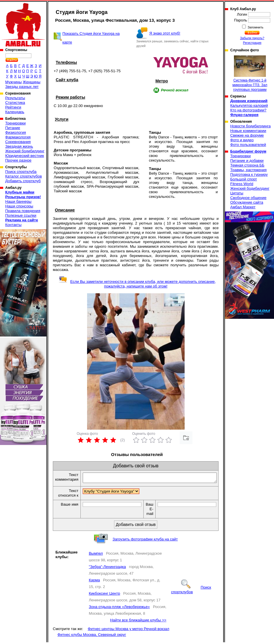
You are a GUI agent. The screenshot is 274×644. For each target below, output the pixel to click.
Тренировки (15, 123)
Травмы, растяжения (248, 170)
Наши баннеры (18, 201)
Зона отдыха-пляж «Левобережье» (119, 608)
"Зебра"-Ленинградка (107, 568)
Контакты (13, 225)
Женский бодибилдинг (25, 151)
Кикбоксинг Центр (104, 595)
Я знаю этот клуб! (165, 33)
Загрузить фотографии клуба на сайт (145, 541)
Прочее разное (18, 160)
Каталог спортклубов (24, 176)
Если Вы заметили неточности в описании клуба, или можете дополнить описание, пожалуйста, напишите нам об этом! (137, 284)
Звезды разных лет (22, 87)
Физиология (16, 132)
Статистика (15, 103)
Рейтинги (13, 107)
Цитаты (237, 193)
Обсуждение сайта (247, 202)
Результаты (15, 98)
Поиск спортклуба (21, 172)
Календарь (15, 112)
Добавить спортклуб (23, 181)
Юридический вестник (25, 156)
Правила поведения (23, 211)
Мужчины (13, 82)
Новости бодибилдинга (250, 126)
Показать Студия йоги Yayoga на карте (91, 38)
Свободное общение (248, 198)
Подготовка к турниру (249, 174)
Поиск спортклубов (191, 591)
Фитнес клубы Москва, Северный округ (92, 636)
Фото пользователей (248, 145)
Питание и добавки (247, 161)
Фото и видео (242, 140)
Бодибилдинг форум (248, 151)
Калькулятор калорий (249, 105)
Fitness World (242, 184)
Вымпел (96, 555)
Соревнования (18, 142)
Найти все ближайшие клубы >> (138, 622)
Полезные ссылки (21, 215)
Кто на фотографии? (248, 110)
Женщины (31, 82)
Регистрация (252, 43)
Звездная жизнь (19, 146)
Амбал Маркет (243, 207)
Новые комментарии (248, 131)
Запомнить (255, 27)
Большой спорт (244, 179)
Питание (13, 128)
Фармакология (18, 137)
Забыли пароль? (252, 38)
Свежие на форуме (247, 135)
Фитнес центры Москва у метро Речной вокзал (128, 631)
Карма (94, 582)
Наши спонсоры (19, 206)
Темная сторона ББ (247, 165)
